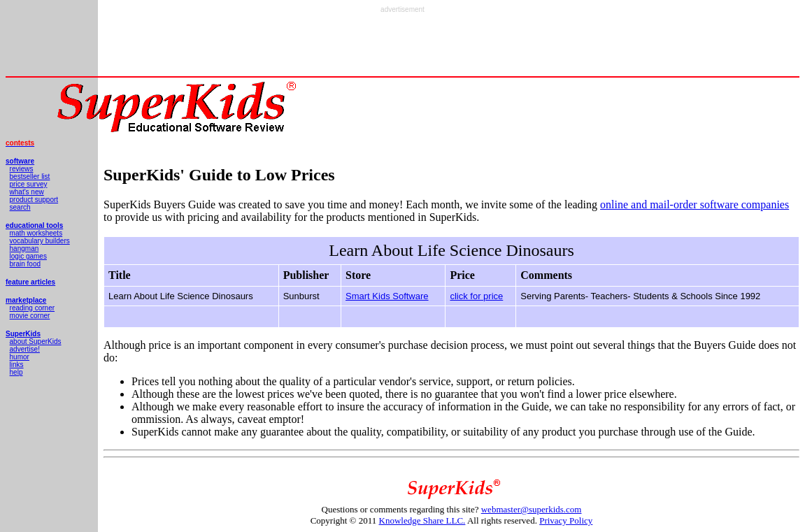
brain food (25, 264)
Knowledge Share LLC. (422, 520)
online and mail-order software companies (694, 204)
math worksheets (36, 233)
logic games (28, 256)
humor (20, 357)
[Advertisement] (403, 45)
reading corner (32, 308)
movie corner (30, 316)
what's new (27, 192)
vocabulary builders (40, 241)
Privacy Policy (566, 520)
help (16, 372)
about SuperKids (36, 342)
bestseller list (30, 177)
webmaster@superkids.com (532, 509)
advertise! (25, 349)
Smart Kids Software (387, 296)
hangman (24, 249)
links (17, 365)
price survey (29, 184)
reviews (22, 169)
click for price (476, 296)
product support (34, 200)
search (20, 207)
